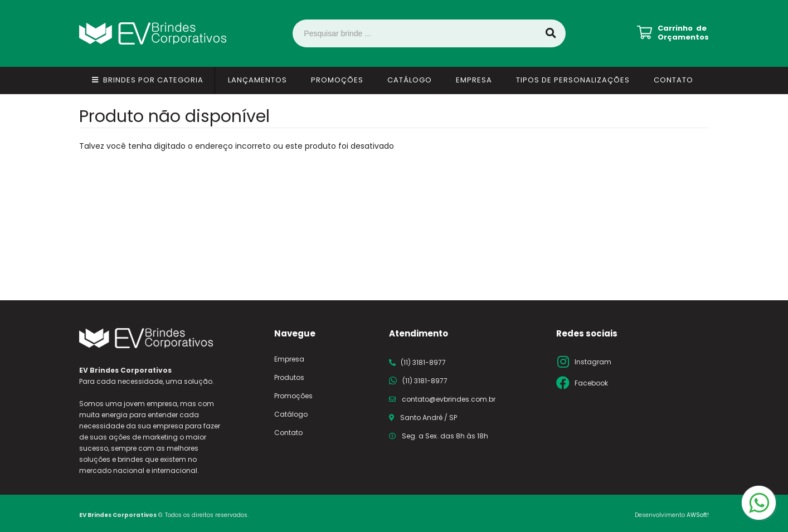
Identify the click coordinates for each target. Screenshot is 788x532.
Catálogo (410, 80)
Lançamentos (257, 80)
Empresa (474, 80)
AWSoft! (698, 515)
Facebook (591, 383)
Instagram (593, 362)
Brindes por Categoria (153, 80)
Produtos (289, 377)
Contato (673, 80)
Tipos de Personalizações (573, 80)
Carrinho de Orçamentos (683, 33)
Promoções (337, 80)
